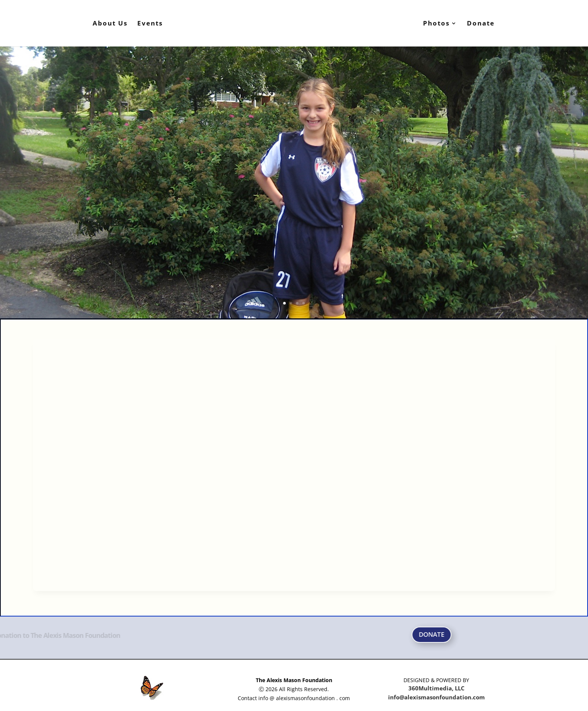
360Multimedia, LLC (436, 688)
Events (150, 24)
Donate (481, 24)
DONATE (523, 634)
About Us (110, 24)
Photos (436, 24)
